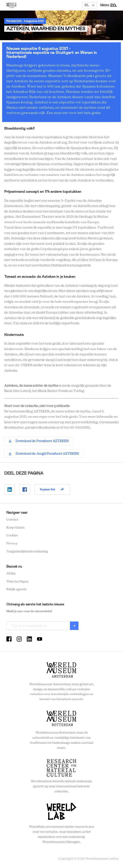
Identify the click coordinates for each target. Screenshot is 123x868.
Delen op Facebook (25, 489)
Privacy (12, 544)
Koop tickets (15, 528)
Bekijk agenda (17, 589)
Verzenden (74, 626)
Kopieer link (48, 489)
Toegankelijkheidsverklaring (27, 552)
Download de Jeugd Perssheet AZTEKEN (47, 454)
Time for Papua (17, 582)
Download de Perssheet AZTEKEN (42, 441)
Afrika (11, 574)
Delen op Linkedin (10, 489)
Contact (12, 520)
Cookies (12, 535)
